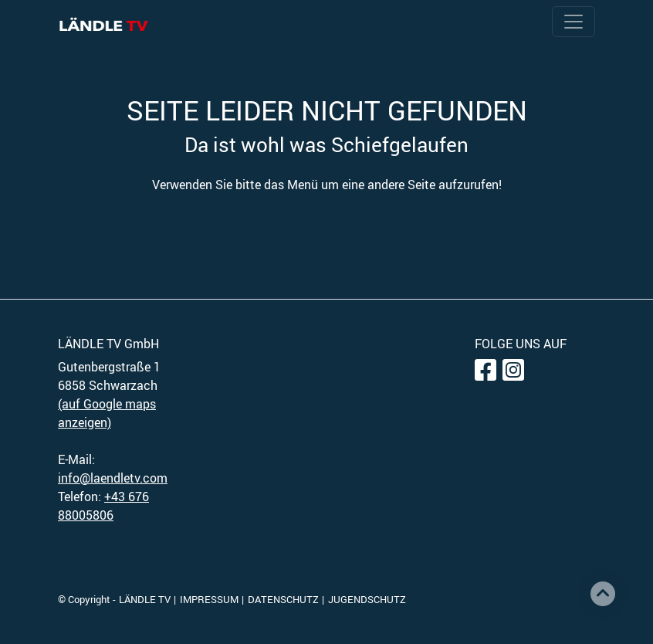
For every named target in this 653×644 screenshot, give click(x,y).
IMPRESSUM (209, 599)
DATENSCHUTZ (283, 599)
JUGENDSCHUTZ (367, 599)
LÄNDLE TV (145, 599)
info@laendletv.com (113, 478)
